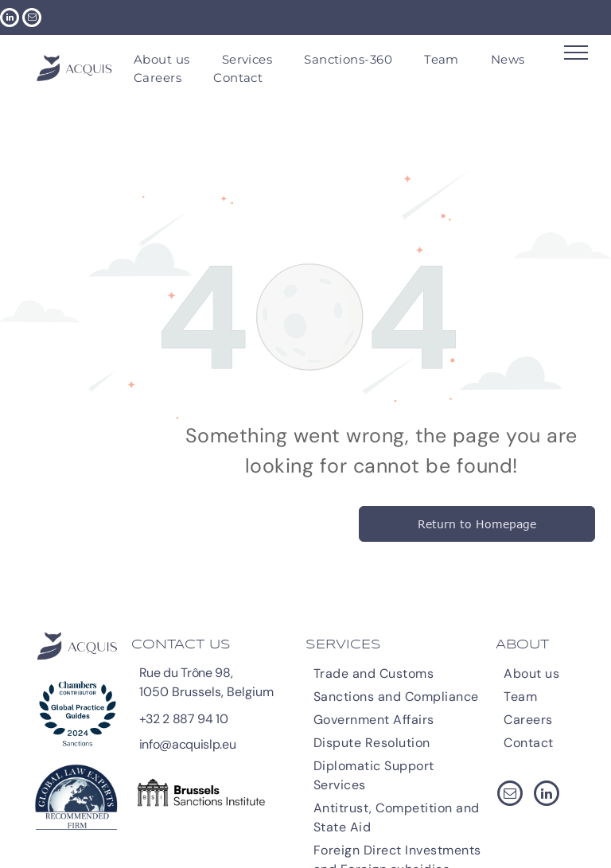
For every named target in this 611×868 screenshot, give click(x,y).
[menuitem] (162, 60)
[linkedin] (10, 19)
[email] (32, 19)
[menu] (576, 53)
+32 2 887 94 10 (184, 719)
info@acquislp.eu (188, 744)
